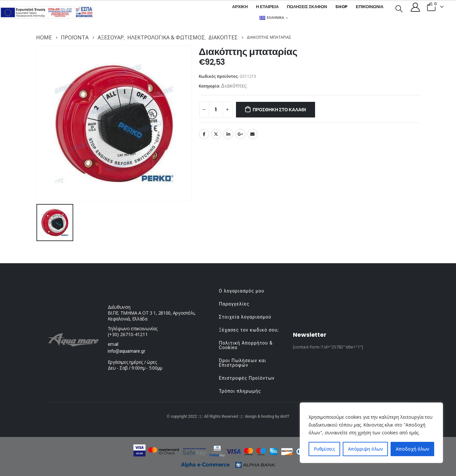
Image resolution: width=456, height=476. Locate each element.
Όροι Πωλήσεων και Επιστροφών (243, 363)
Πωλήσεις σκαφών (307, 7)
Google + (240, 134)
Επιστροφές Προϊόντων (247, 378)
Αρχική (240, 7)
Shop (341, 7)
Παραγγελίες (234, 304)
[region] (371, 433)
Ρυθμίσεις (325, 449)
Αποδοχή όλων (413, 449)
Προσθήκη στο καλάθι (279, 110)
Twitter (216, 134)
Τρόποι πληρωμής (240, 391)
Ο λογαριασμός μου (242, 291)
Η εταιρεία (267, 7)
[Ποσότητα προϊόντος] (216, 110)
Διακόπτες (234, 86)
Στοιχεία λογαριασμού (245, 317)
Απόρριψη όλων (366, 449)
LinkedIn (228, 134)
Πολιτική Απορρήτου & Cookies (246, 345)
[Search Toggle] (399, 8)
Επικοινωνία (370, 7)
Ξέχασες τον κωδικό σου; (249, 330)
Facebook (204, 134)
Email (253, 134)
